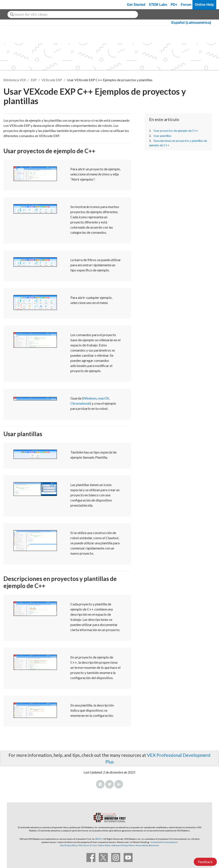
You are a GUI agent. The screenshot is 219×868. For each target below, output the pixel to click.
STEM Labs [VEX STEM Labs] (158, 5)
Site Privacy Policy (69, 845)
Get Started (136, 5)
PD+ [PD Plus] (174, 5)
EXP (34, 80)
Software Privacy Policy (123, 845)
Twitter (109, 784)
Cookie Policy (104, 845)
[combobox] (73, 14)
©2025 (99, 839)
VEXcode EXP (52, 80)
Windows (90, 398)
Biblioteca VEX (15, 80)
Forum (186, 5)
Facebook (100, 784)
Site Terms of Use (87, 845)
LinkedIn (119, 784)
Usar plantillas (162, 136)
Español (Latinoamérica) (191, 23)
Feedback (205, 862)
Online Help (204, 5)
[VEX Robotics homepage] (12, 5)
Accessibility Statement (147, 845)
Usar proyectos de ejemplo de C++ (176, 131)
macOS (104, 398)
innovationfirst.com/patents (164, 842)
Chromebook (80, 403)
